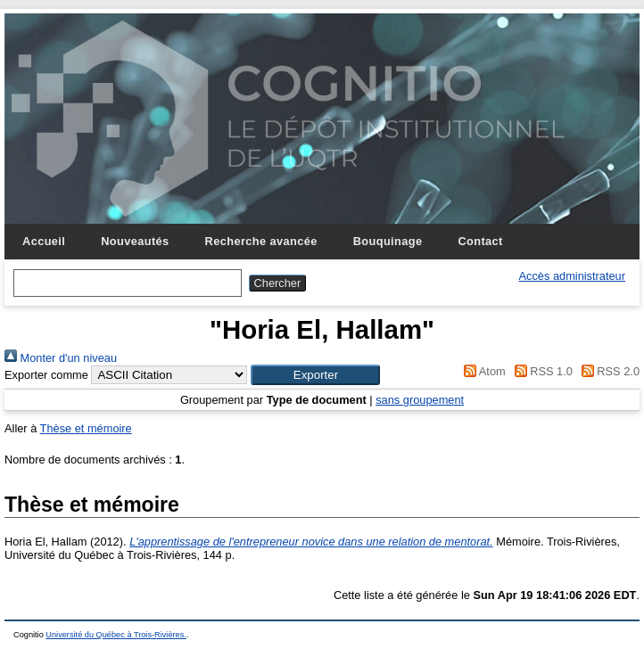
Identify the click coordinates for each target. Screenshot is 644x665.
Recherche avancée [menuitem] (261, 241)
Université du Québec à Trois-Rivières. (116, 635)
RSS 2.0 (607, 371)
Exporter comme (46, 375)
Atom (482, 371)
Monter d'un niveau (61, 358)
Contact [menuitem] (480, 241)
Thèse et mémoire (86, 428)
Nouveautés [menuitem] (135, 241)
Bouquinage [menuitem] (388, 241)
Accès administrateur (572, 276)
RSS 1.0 (541, 371)
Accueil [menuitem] (44, 241)
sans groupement (420, 400)
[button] (315, 375)
